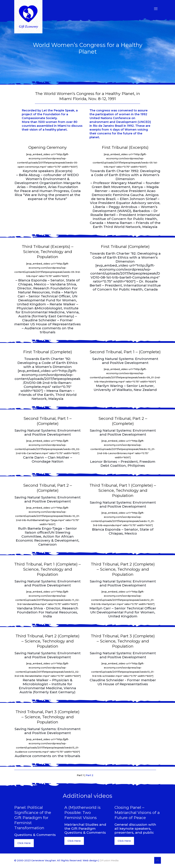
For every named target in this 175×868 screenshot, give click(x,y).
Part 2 (90, 775)
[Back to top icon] (158, 860)
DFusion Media (109, 860)
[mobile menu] (156, 9)
